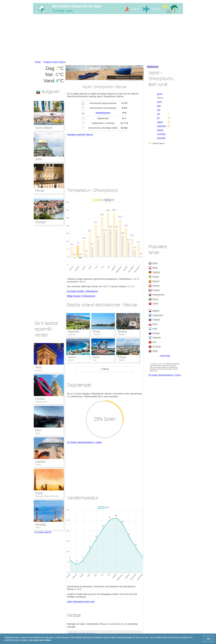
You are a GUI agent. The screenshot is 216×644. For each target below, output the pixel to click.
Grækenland (158, 315)
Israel (155, 329)
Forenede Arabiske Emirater (47, 496)
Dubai (39, 493)
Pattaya (122, 357)
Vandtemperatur (103, 113)
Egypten (156, 311)
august (160, 122)
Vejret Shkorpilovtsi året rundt (81, 602)
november (161, 134)
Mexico (155, 299)
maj (159, 110)
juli (158, 118)
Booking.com (153, 66)
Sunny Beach (44, 128)
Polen (155, 324)
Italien (38, 433)
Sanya (96, 357)
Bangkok (122, 332)
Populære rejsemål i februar (80, 135)
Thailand (156, 320)
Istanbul (40, 462)
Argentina (157, 337)
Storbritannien (41, 402)
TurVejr (38, 62)
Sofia (39, 159)
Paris (39, 367)
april (159, 106)
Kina (154, 342)
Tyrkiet (38, 465)
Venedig (40, 525)
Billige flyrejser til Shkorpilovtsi (81, 296)
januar (160, 94)
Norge (155, 351)
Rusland (156, 333)
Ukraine (156, 277)
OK (208, 639)
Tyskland (156, 272)
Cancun (72, 357)
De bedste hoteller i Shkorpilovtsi (82, 291)
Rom (38, 430)
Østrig (155, 268)
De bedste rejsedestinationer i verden (84, 442)
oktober (160, 130)
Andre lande (165, 356)
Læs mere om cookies (40, 640)
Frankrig (39, 370)
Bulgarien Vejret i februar (55, 62)
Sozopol (40, 222)
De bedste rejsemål (43, 532)
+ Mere (105, 369)
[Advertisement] (108, 38)
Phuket (97, 332)
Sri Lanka (157, 346)
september (162, 126)
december (161, 138)
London (40, 399)
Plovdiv (40, 191)
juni (159, 114)
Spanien (156, 281)
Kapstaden (73, 332)
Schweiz (156, 286)
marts (160, 102)
